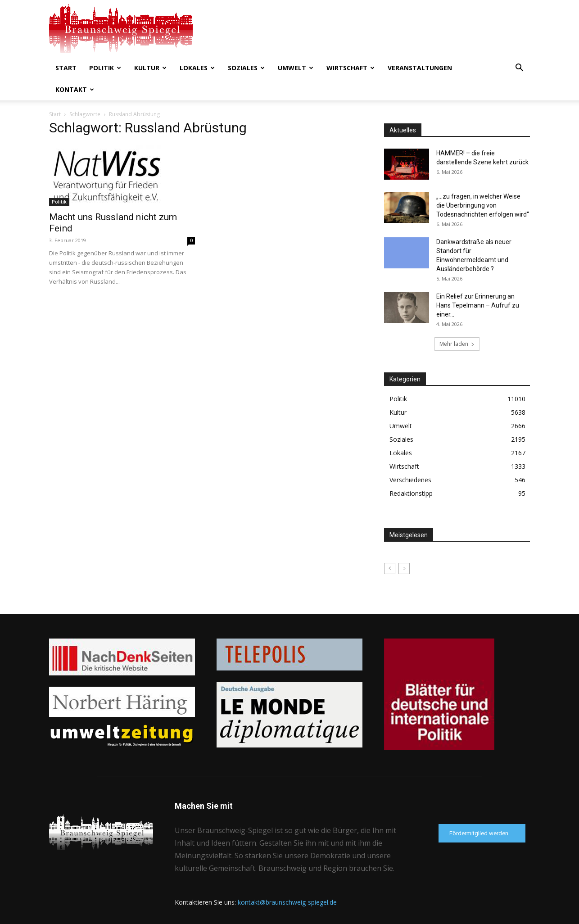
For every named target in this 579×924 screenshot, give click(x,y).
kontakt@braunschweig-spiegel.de (287, 881)
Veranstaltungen (420, 68)
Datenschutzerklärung (423, 916)
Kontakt (75, 89)
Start (66, 68)
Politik (105, 68)
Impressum (474, 916)
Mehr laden (457, 322)
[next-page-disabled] (404, 547)
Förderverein (513, 916)
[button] (519, 69)
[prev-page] (390, 547)
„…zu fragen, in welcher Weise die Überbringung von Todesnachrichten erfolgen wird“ (483, 184)
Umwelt (296, 68)
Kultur (150, 68)
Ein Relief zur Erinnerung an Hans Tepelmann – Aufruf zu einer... (478, 284)
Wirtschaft (351, 68)
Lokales (197, 68)
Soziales (246, 68)
